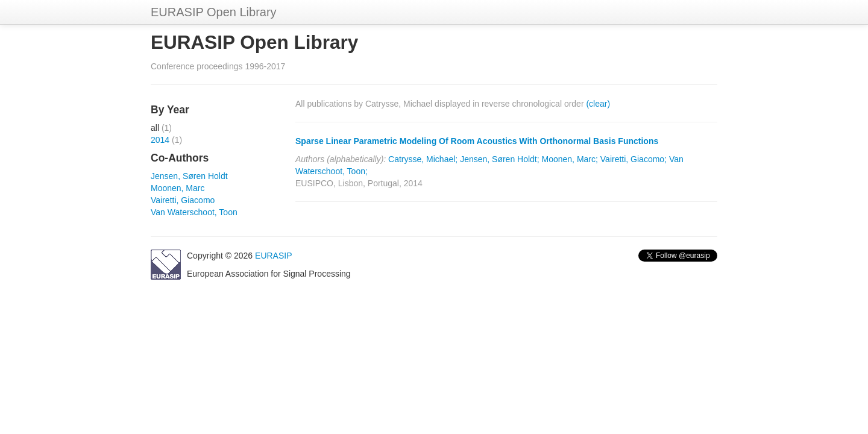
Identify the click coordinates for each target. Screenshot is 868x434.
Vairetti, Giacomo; (634, 159)
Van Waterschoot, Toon (194, 212)
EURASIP (273, 256)
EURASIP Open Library (214, 12)
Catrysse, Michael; (423, 159)
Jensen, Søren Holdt (189, 176)
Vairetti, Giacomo (183, 200)
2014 (160, 140)
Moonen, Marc (178, 188)
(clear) (598, 104)
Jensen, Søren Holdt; (500, 159)
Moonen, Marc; (570, 159)
